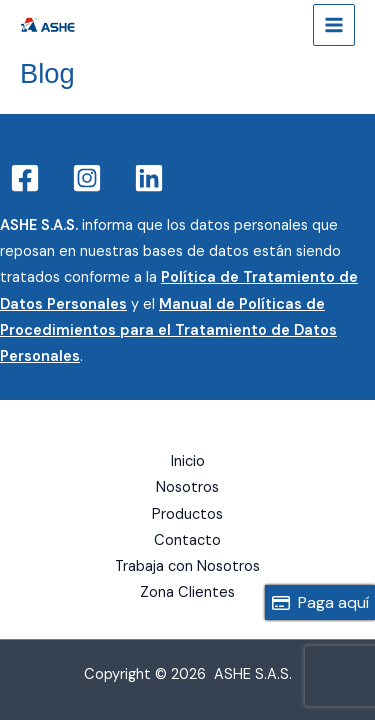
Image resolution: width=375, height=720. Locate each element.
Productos (187, 514)
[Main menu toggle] (334, 25)
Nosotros (187, 487)
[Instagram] (87, 178)
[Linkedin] (149, 178)
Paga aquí (320, 602)
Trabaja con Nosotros (187, 566)
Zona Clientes (187, 592)
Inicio (188, 461)
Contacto (187, 540)
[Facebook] (25, 178)
